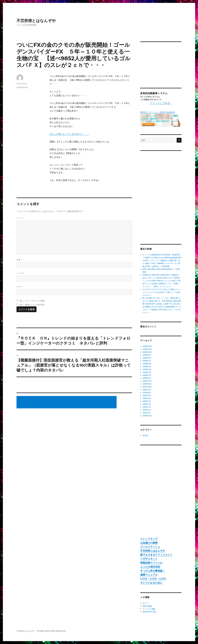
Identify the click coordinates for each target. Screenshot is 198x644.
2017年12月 (147, 381)
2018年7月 (147, 361)
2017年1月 (147, 413)
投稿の (147, 606)
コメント (20, 218)
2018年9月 (147, 355)
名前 (19, 260)
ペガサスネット (149, 559)
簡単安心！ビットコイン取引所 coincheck (158, 112)
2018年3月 (147, 372)
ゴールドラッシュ (150, 547)
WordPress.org (149, 612)
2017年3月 (147, 407)
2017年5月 (147, 401)
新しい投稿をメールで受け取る (32, 305)
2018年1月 (147, 378)
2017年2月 (147, 410)
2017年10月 (147, 387)
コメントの (149, 609)
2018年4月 (147, 369)
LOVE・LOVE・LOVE (153, 579)
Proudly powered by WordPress (51, 631)
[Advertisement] (67, 402)
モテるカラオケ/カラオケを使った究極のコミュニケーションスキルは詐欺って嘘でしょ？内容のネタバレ (162, 292)
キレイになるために (151, 583)
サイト (19, 287)
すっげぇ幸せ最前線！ (153, 571)
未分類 (145, 436)
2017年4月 (147, 404)
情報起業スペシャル (151, 563)
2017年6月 (147, 398)
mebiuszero (22, 84)
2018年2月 (147, 375)
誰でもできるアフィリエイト (156, 555)
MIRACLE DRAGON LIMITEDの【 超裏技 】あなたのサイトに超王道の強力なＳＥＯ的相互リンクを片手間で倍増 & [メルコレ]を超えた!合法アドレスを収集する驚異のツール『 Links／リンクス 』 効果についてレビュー (162, 281)
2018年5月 (147, 367)
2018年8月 (147, 358)
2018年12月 (147, 346)
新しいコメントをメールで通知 (32, 301)
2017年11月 (147, 384)
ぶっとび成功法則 (150, 567)
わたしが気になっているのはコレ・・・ (69, 134)
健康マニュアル (149, 575)
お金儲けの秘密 (149, 543)
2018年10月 (147, 352)
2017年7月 (147, 395)
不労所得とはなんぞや (36, 21)
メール (20, 273)
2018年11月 (147, 349)
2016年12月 (147, 416)
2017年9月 (147, 390)
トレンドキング (149, 539)
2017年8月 (147, 393)
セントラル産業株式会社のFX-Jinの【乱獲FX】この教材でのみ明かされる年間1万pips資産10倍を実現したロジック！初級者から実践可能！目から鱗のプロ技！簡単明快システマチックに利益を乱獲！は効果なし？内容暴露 (162, 260)
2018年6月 (147, 364)
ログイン (146, 603)
